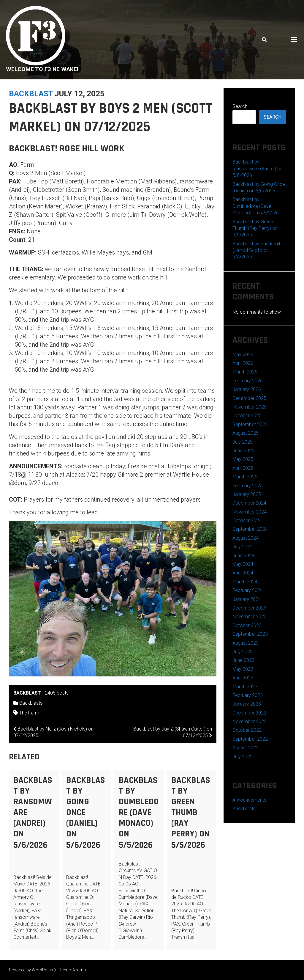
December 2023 (249, 608)
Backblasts (31, 703)
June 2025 (243, 451)
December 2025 (249, 398)
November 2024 (250, 512)
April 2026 (243, 363)
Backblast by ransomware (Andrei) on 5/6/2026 (258, 169)
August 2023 (246, 643)
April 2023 (243, 678)
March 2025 (245, 477)
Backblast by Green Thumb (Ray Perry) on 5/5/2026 (191, 813)
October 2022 (247, 730)
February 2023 (248, 695)
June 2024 (243, 556)
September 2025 (250, 424)
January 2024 (247, 599)
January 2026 (247, 389)
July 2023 (243, 652)
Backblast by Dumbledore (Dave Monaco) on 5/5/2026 (139, 813)
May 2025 (243, 459)
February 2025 (248, 486)
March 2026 (245, 372)
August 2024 (246, 538)
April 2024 (243, 573)
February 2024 (248, 590)
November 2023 (250, 617)
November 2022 (250, 721)
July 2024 (243, 547)
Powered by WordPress (31, 970)
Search (240, 106)
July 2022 (243, 757)
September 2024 (250, 529)
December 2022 (249, 713)
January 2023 (247, 704)
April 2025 (243, 468)
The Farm (29, 713)
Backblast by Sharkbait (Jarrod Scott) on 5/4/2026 (256, 250)
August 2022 (246, 748)
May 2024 (243, 564)
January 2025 (247, 494)
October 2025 (247, 416)
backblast (31, 94)
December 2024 (249, 503)
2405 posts (57, 693)
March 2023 (245, 687)
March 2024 (245, 582)
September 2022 (250, 739)
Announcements (249, 800)
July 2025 (243, 442)
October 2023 (247, 625)
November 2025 (250, 407)
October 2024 (247, 520)
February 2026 (248, 381)
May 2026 (243, 355)
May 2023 (243, 669)
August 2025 (246, 433)
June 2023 (243, 660)
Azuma (79, 970)
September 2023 (250, 634)
